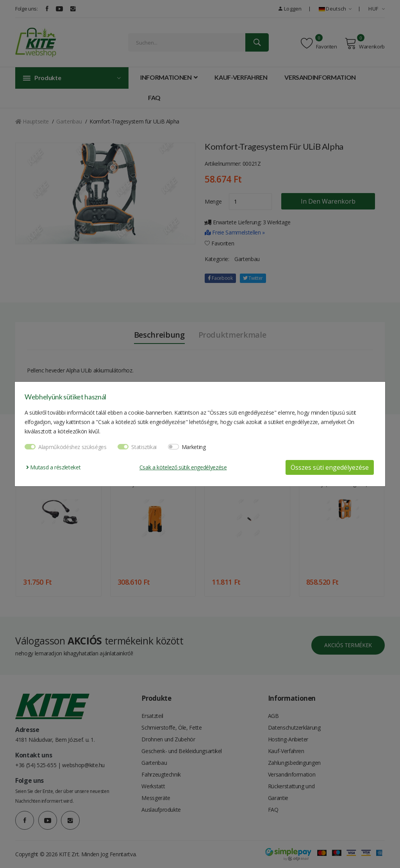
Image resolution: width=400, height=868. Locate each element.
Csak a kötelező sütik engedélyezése (183, 467)
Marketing (194, 447)
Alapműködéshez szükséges (72, 447)
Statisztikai (144, 447)
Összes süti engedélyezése (330, 467)
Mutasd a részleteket (53, 467)
